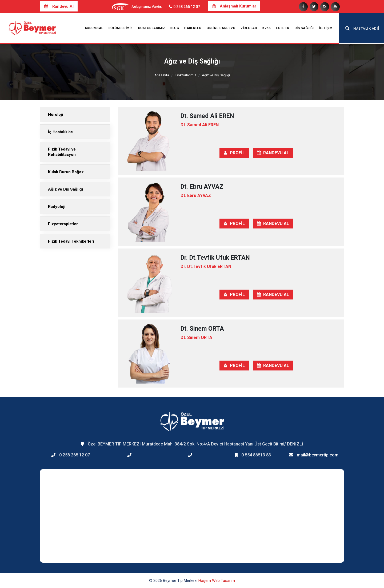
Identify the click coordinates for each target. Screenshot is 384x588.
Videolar (249, 28)
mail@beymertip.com (318, 455)
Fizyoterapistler (63, 224)
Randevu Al (59, 6)
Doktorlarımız (152, 28)
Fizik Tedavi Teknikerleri (71, 241)
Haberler (193, 28)
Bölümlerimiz (121, 28)
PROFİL (234, 153)
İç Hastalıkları (61, 132)
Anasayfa (162, 75)
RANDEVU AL (273, 153)
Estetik (283, 28)
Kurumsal (94, 28)
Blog (175, 28)
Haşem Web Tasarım (217, 581)
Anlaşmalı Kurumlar (234, 6)
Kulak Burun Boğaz (66, 172)
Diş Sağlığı (304, 28)
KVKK (267, 28)
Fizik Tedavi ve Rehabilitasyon (62, 152)
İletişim (326, 28)
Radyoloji (57, 207)
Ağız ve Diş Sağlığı (65, 189)
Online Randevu (221, 28)
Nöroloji (55, 115)
